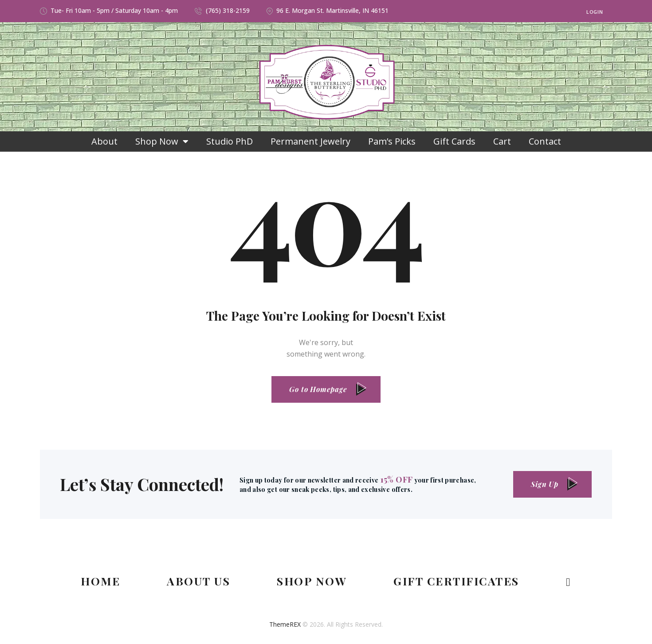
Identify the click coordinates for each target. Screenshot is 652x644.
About (104, 141)
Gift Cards (454, 141)
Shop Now (162, 141)
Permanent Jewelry (310, 141)
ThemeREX (285, 624)
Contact (545, 141)
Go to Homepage (318, 389)
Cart (502, 141)
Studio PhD (230, 141)
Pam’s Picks (392, 141)
